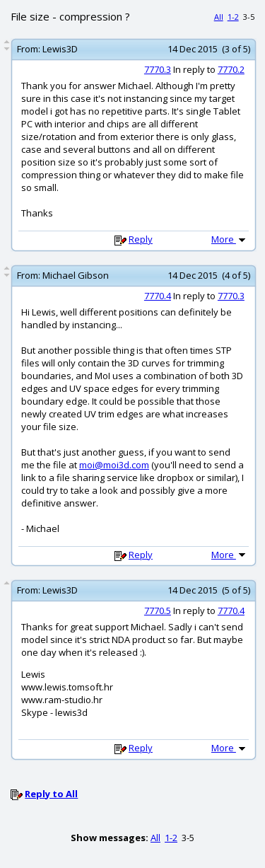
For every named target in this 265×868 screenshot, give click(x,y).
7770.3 (158, 69)
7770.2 (231, 69)
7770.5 (158, 611)
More (230, 239)
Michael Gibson (76, 275)
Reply (141, 239)
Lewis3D (60, 49)
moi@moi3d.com (114, 465)
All (219, 17)
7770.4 (158, 296)
